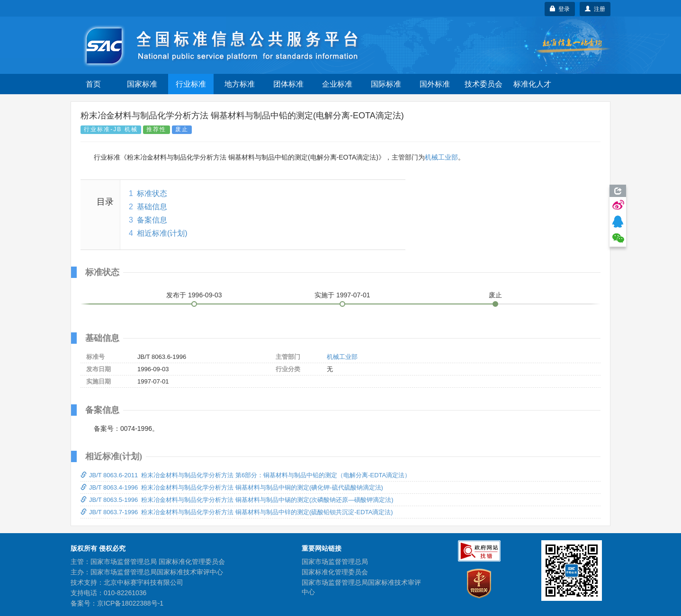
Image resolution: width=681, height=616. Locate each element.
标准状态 (152, 193)
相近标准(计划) (162, 233)
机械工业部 (441, 157)
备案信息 (152, 220)
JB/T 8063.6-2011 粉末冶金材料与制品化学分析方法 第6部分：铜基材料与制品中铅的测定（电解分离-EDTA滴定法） (246, 475)
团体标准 (288, 84)
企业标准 (337, 84)
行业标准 (191, 84)
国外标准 (435, 84)
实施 (342, 295)
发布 (194, 295)
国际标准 (386, 84)
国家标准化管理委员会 (335, 572)
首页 (93, 84)
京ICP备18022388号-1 (130, 603)
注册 (595, 9)
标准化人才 (532, 84)
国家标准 (142, 84)
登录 (560, 9)
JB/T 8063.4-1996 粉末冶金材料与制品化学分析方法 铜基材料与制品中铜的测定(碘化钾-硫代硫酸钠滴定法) (232, 487)
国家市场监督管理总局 (335, 562)
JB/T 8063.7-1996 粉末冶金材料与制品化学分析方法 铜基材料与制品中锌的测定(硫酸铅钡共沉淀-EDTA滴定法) (237, 512)
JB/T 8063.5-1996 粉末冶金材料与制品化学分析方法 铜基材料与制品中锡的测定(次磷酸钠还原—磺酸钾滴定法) (237, 500)
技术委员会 (484, 84)
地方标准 (240, 84)
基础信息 (152, 207)
